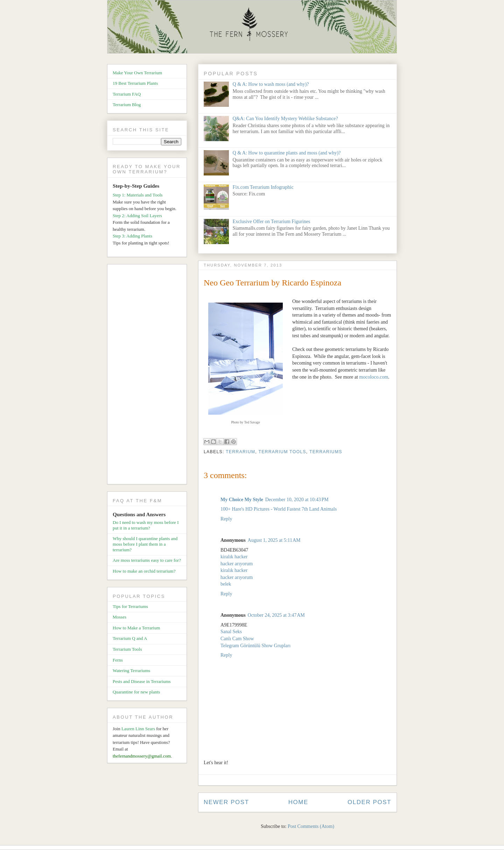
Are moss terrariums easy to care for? (147, 560)
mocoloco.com (374, 377)
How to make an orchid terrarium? (144, 571)
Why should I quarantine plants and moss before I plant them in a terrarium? (145, 544)
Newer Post (226, 802)
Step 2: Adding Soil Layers (137, 216)
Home (298, 802)
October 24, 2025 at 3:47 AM (276, 615)
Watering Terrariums (131, 671)
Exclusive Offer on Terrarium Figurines (272, 222)
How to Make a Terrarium (136, 628)
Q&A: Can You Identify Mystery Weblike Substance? (285, 119)
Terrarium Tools (282, 452)
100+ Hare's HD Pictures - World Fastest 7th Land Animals (279, 509)
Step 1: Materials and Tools (138, 195)
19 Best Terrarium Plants (135, 83)
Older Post (369, 802)
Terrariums (326, 452)
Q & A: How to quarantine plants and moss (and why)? (287, 153)
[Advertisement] (150, 375)
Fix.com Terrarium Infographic (263, 187)
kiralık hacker (234, 557)
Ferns (118, 660)
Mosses (120, 617)
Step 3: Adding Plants (132, 236)
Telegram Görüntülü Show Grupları (255, 646)
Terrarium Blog (127, 105)
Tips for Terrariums (130, 606)
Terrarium (240, 452)
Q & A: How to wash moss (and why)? (271, 84)
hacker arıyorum (237, 564)
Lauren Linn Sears (138, 729)
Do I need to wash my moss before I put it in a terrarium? (146, 525)
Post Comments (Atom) (311, 826)
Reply (226, 519)
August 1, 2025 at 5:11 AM (274, 540)
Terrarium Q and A (130, 638)
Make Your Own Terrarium (137, 73)
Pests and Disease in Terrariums (142, 681)
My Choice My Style (242, 500)
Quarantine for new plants (136, 692)
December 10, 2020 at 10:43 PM (297, 500)
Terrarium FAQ (127, 94)
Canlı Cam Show (237, 639)
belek (226, 584)
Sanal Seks (231, 632)
